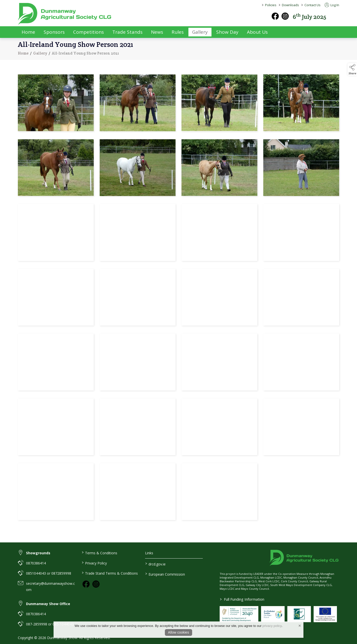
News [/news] (157, 32)
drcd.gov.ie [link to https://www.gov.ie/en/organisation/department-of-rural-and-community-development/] (155, 564)
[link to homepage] (65, 14)
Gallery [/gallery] (200, 32)
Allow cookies (179, 632)
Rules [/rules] (178, 32)
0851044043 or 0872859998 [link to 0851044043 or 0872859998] (49, 573)
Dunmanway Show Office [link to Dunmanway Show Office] (48, 604)
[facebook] (275, 16)
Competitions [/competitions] (89, 32)
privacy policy (272, 626)
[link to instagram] (96, 584)
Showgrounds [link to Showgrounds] (38, 553)
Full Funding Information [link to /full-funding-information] (242, 599)
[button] (336, 16)
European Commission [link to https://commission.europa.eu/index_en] (165, 574)
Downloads (290, 5)
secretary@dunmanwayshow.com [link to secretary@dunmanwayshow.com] (50, 587)
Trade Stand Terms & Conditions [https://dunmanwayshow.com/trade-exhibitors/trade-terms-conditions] (110, 573)
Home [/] (28, 32)
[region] (178, 298)
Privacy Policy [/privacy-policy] (94, 563)
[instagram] (285, 16)
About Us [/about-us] (257, 32)
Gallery (40, 56)
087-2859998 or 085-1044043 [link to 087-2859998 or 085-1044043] (50, 624)
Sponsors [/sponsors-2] (54, 32)
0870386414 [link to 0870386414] (36, 563)
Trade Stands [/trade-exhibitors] (127, 32)
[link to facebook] (86, 584)
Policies (271, 5)
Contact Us (312, 5)
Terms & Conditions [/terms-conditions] (99, 553)
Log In (332, 5)
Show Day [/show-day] (227, 32)
